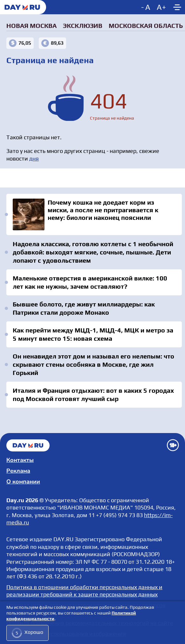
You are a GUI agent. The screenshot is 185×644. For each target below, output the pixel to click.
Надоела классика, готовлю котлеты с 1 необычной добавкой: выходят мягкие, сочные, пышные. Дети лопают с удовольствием (93, 252)
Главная (28, 445)
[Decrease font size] (146, 7)
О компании (23, 482)
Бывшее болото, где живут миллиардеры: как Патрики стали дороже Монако (84, 308)
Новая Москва (31, 26)
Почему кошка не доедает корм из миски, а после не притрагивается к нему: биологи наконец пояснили (94, 214)
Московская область (146, 26)
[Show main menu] (177, 7)
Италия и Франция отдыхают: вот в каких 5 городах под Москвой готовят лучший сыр (93, 394)
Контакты (20, 460)
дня (34, 158)
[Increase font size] (161, 7)
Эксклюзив (83, 26)
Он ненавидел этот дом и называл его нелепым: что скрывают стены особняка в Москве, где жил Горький (93, 364)
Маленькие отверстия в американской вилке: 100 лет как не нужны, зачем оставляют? (90, 282)
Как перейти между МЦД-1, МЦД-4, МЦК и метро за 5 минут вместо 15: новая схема (93, 334)
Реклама (18, 471)
